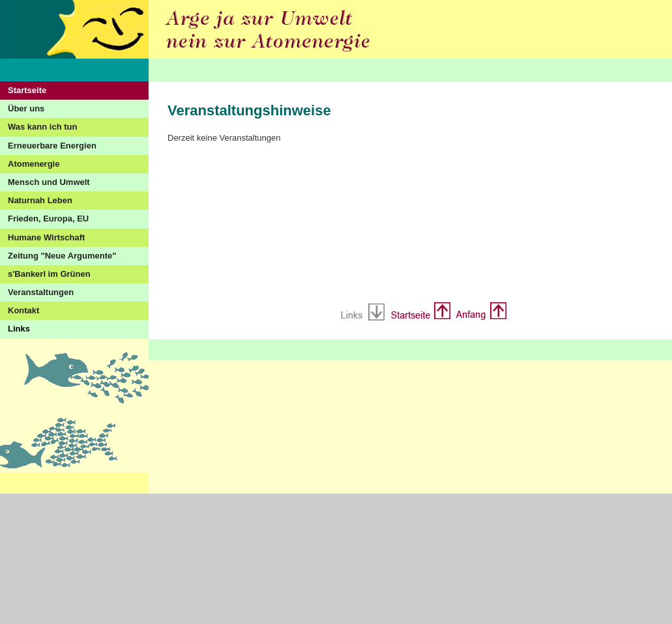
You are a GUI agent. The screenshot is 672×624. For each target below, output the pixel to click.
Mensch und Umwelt (49, 182)
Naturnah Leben (40, 200)
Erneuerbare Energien (52, 146)
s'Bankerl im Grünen (49, 274)
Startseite (27, 90)
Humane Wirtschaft (46, 237)
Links (19, 329)
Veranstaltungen (41, 292)
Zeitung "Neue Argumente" (62, 256)
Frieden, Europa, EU (48, 219)
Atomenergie (34, 164)
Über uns (26, 108)
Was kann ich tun (42, 127)
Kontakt (23, 310)
